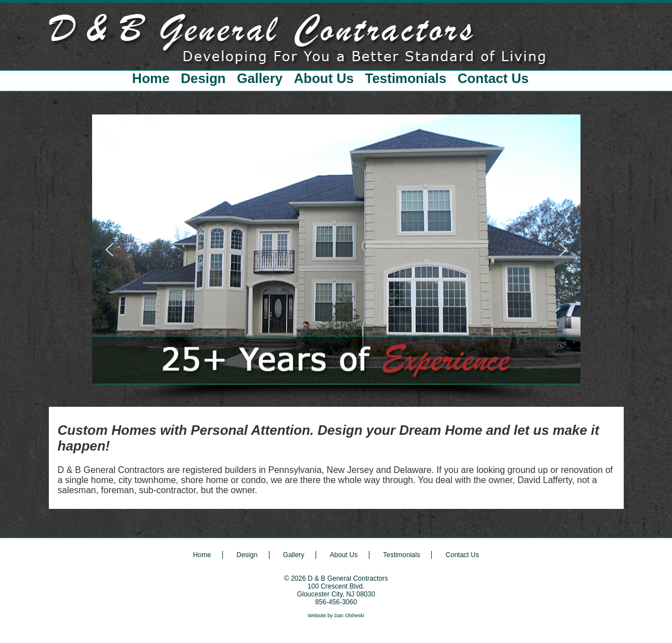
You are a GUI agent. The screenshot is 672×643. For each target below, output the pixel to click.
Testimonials (406, 78)
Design (203, 78)
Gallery (260, 78)
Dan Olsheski (349, 616)
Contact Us (493, 78)
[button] (109, 250)
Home (151, 78)
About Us (324, 78)
